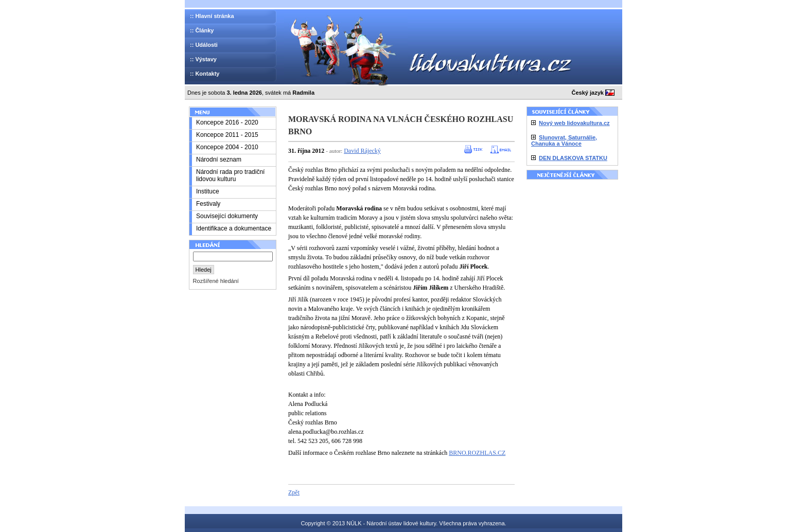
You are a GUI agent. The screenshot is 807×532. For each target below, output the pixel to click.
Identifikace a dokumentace (234, 228)
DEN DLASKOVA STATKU (573, 158)
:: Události (204, 45)
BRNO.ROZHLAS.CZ (477, 453)
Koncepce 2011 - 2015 (227, 135)
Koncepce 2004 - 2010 (227, 147)
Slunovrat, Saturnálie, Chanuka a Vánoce (564, 140)
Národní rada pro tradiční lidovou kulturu (230, 175)
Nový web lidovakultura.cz (574, 123)
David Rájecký (362, 151)
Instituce (208, 191)
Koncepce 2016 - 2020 (227, 122)
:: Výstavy (203, 59)
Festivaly (208, 204)
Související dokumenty (227, 216)
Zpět (294, 492)
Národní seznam (219, 159)
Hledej (204, 270)
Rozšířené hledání (216, 281)
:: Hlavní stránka (212, 16)
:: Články (202, 30)
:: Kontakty (205, 74)
